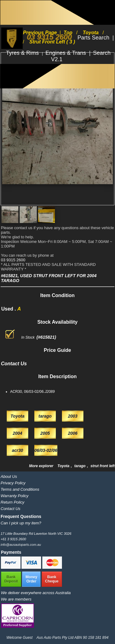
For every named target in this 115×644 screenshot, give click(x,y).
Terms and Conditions (20, 489)
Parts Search (94, 38)
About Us (9, 476)
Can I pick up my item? (21, 523)
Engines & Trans (66, 53)
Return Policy (12, 502)
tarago (80, 466)
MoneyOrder (31, 579)
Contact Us (10, 509)
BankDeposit (11, 579)
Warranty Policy (15, 496)
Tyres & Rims (23, 53)
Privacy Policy (13, 483)
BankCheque (52, 579)
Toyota (64, 466)
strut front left (103, 466)
